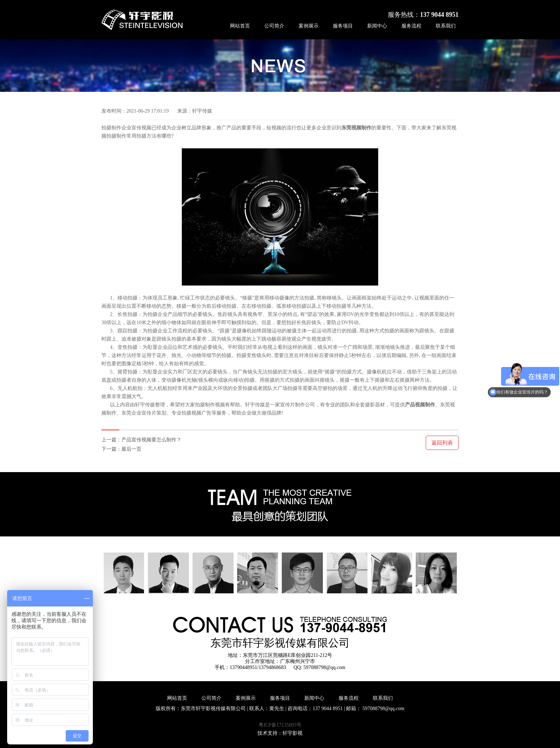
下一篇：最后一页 (121, 449)
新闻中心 (377, 26)
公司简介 (274, 26)
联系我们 (446, 26)
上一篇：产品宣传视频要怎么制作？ (141, 440)
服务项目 (343, 26)
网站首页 (240, 26)
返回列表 (442, 443)
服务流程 (411, 26)
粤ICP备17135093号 (280, 725)
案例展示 (309, 26)
